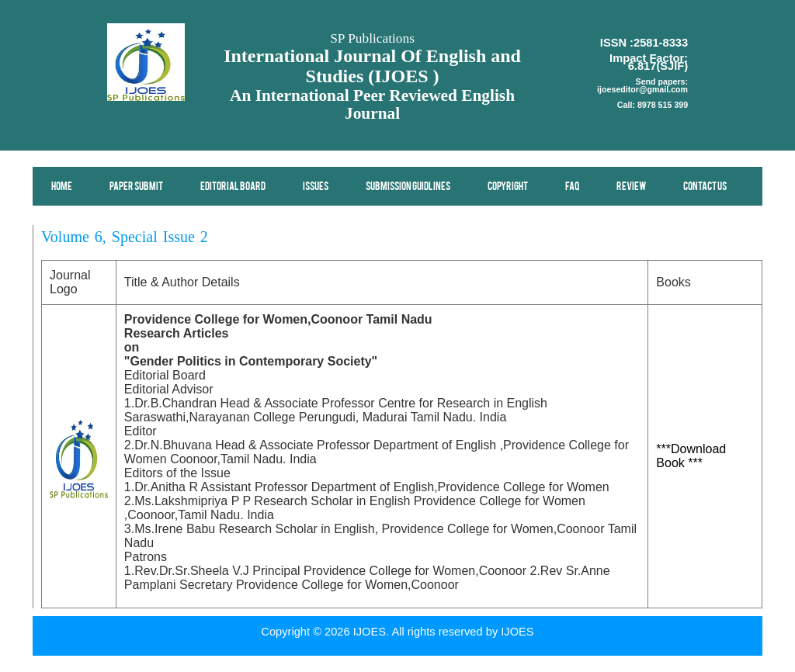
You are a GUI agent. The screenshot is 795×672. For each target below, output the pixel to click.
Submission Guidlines (408, 187)
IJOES (517, 632)
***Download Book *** (691, 456)
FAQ (572, 187)
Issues (316, 187)
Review (631, 187)
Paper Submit (136, 187)
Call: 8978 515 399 (653, 105)
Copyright (508, 187)
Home (62, 187)
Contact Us (705, 187)
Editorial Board (233, 187)
